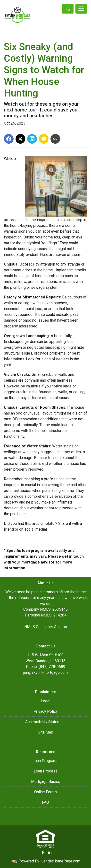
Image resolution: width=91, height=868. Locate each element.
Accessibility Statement (45, 722)
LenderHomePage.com (61, 861)
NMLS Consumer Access (46, 627)
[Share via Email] (44, 139)
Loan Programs (45, 761)
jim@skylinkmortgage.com (45, 672)
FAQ (45, 802)
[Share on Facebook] (9, 139)
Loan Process (46, 771)
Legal (45, 701)
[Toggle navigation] (81, 9)
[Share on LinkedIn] (32, 139)
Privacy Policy (46, 711)
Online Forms (45, 792)
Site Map (45, 732)
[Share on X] (20, 139)
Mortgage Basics (46, 782)
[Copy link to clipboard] (55, 139)
